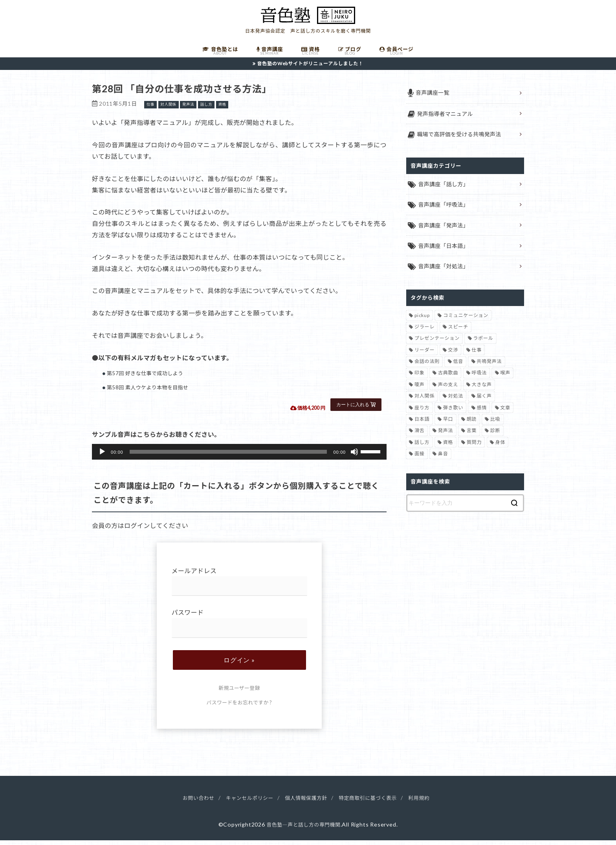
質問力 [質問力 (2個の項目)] (474, 448)
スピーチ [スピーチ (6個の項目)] (458, 332)
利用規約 (429, 802)
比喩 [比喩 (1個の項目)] (495, 424)
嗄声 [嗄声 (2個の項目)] (420, 390)
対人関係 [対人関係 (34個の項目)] (424, 402)
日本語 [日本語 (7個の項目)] (422, 424)
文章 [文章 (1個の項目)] (505, 413)
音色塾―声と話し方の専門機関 (303, 829)
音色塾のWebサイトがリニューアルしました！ (310, 68)
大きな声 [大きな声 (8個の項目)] (482, 390)
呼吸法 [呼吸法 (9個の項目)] (479, 379)
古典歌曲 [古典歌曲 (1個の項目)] (448, 379)
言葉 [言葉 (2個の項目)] (472, 436)
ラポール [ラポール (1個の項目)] (483, 344)
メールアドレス (239, 586)
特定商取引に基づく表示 (373, 802)
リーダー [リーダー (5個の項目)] (424, 355)
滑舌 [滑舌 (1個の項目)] (420, 436)
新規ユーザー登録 (239, 693)
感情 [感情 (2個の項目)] (482, 413)
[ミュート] (354, 456)
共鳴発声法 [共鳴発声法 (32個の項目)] (489, 367)
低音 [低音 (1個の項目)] (458, 367)
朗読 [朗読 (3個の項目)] (472, 424)
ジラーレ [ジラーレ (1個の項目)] (424, 332)
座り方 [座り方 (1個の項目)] (422, 413)
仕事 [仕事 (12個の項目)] (477, 355)
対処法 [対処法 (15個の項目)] (456, 402)
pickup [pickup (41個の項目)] (422, 321)
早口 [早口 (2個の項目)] (448, 424)
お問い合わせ (190, 802)
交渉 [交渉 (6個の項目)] (453, 355)
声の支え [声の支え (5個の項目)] (448, 390)
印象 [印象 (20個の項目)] (420, 379)
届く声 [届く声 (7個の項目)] (484, 402)
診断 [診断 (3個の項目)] (495, 436)
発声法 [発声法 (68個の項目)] (445, 436)
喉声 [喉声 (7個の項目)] (505, 379)
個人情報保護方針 (306, 802)
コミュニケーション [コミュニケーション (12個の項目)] (466, 321)
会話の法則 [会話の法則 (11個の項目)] (427, 367)
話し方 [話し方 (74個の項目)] (422, 448)
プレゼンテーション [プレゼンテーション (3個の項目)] (437, 344)
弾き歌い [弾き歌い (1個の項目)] (453, 413)
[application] (239, 456)
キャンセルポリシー (245, 802)
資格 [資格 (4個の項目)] (448, 448)
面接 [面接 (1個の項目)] (420, 459)
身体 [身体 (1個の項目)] (500, 448)
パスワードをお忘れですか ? (239, 707)
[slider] (228, 456)
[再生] (102, 456)
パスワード (239, 628)
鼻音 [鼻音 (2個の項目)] (443, 459)
